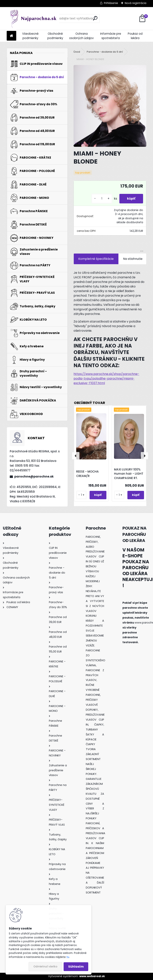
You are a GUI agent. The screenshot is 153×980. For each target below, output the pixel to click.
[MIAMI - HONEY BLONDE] (110, 106)
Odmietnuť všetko (45, 967)
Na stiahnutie (133, 259)
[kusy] (102, 199)
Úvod (77, 52)
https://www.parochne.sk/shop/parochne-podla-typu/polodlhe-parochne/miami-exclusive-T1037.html (106, 378)
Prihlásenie (111, 3)
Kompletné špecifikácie (96, 259)
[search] (95, 18)
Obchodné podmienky (55, 36)
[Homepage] (11, 36)
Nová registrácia (136, 3)
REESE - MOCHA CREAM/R (87, 474)
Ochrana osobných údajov (81, 36)
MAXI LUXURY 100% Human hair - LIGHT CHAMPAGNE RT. (129, 474)
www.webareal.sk (92, 976)
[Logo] (33, 18)
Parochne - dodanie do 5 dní (105, 52)
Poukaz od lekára (135, 36)
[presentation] (76, 456)
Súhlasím (76, 967)
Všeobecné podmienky (30, 36)
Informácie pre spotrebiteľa (111, 36)
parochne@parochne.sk (34, 476)
